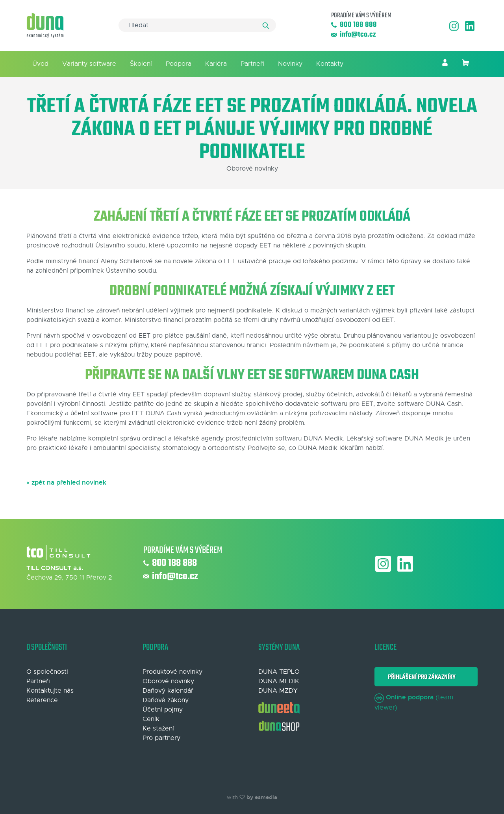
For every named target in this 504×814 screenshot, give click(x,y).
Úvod (40, 64)
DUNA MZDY (278, 691)
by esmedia (262, 797)
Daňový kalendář (168, 691)
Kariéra (216, 64)
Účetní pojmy (163, 710)
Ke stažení (158, 729)
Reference (42, 700)
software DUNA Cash (429, 404)
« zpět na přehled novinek (66, 482)
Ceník (151, 719)
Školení (141, 64)
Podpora (179, 64)
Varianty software (89, 64)
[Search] (197, 25)
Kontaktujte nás (50, 691)
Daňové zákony (166, 700)
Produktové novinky (172, 672)
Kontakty (330, 64)
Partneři (252, 64)
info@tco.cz (353, 35)
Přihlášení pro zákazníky (421, 677)
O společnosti (47, 672)
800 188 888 (354, 25)
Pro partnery (161, 738)
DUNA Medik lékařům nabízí (340, 448)
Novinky (290, 64)
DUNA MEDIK (279, 681)
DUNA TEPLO (279, 672)
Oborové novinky (168, 681)
